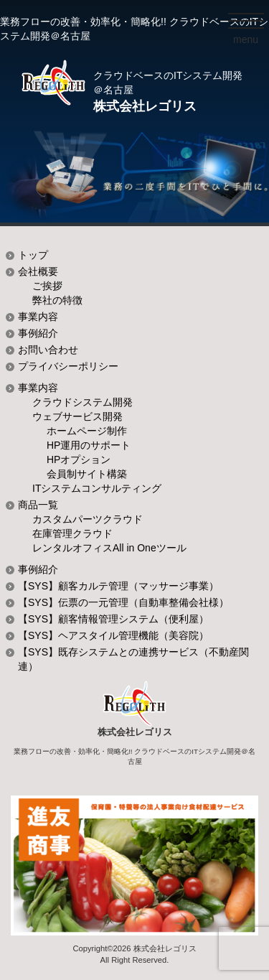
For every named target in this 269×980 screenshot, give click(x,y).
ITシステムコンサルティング (97, 488)
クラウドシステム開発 (82, 402)
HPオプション (79, 459)
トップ (33, 255)
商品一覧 (38, 505)
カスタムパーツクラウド (88, 519)
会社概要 (38, 271)
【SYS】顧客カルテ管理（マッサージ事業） (118, 586)
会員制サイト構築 (87, 474)
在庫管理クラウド (72, 533)
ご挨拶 (47, 286)
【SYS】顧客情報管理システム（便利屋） (113, 619)
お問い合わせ (48, 350)
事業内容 (38, 317)
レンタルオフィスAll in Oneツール (109, 548)
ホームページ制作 (87, 431)
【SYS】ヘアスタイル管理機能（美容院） (113, 635)
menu (249, 42)
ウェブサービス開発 (77, 416)
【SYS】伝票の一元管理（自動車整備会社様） (123, 602)
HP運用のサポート (89, 445)
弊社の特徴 (57, 300)
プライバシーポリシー (68, 366)
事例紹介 (38, 333)
